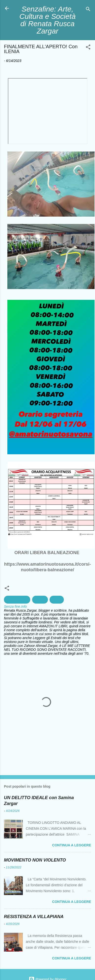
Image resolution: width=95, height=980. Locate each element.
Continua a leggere (72, 845)
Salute (57, 600)
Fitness (40, 600)
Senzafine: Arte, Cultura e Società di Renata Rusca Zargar (47, 20)
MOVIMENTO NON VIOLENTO (35, 860)
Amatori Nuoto (17, 600)
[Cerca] (88, 10)
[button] (88, 48)
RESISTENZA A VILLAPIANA (34, 917)
